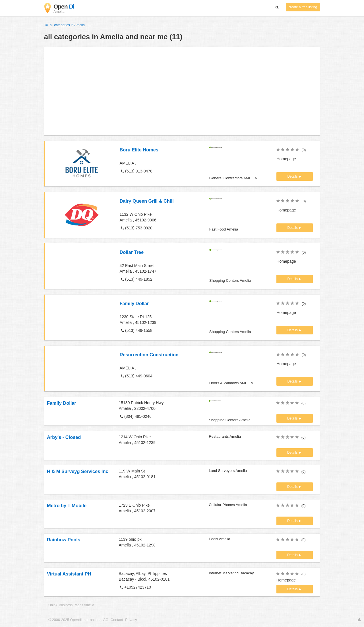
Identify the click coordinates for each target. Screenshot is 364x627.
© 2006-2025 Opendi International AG (78, 620)
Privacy (131, 620)
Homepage (286, 159)
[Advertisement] (182, 91)
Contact (117, 620)
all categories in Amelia (64, 25)
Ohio (52, 605)
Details (293, 176)
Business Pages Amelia (76, 605)
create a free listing (303, 7)
